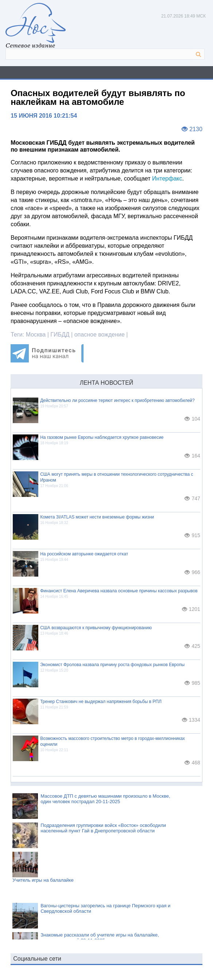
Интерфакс (167, 178)
